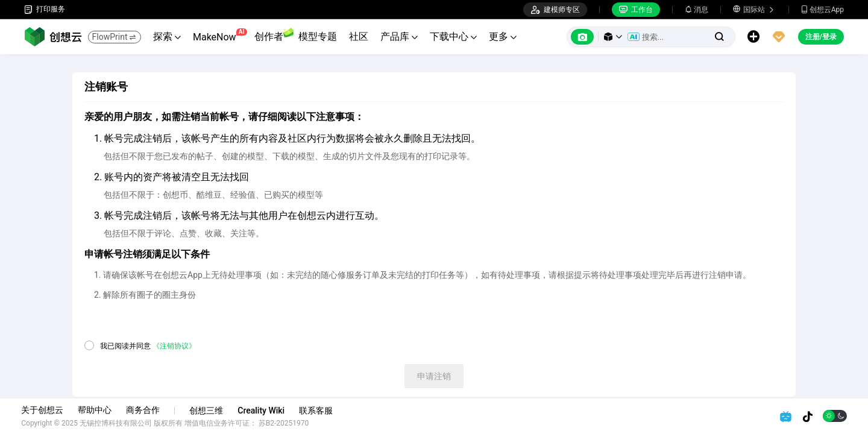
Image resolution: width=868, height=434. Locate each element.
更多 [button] (503, 36)
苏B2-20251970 (287, 423)
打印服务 (45, 9)
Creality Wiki (264, 410)
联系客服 (319, 410)
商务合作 (146, 410)
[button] (613, 37)
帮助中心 (98, 410)
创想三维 (209, 410)
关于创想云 (45, 410)
